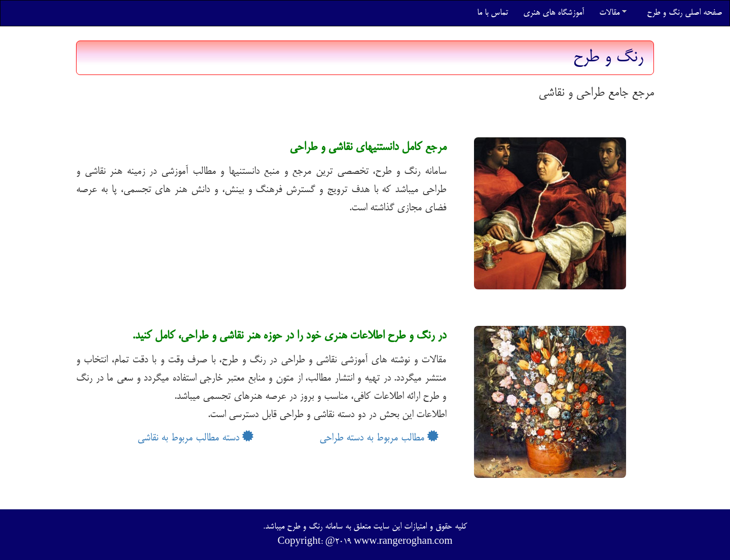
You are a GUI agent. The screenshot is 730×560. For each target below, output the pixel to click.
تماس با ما (492, 13)
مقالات (613, 13)
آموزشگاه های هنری (554, 13)
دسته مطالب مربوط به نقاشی (195, 438)
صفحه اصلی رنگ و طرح (684, 13)
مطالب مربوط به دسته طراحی (379, 438)
